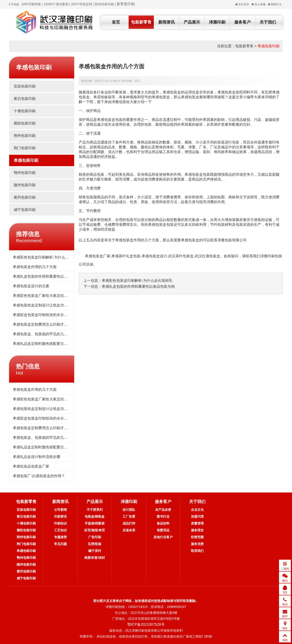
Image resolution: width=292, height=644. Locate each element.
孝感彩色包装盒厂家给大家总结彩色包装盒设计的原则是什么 (62, 296)
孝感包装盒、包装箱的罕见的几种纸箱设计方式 (51, 334)
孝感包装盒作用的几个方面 (35, 267)
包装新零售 (141, 22)
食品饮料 (163, 523)
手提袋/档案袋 (95, 523)
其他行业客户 (163, 537)
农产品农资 (163, 510)
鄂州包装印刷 (25, 173)
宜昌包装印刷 (25, 86)
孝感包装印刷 (269, 46)
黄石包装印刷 (25, 99)
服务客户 (242, 22)
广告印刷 (95, 537)
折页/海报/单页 (95, 530)
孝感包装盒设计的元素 (31, 286)
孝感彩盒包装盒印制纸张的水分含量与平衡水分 (51, 315)
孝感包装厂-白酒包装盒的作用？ (39, 476)
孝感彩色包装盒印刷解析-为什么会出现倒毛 (48, 257)
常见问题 (60, 544)
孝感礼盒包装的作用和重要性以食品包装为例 (49, 276)
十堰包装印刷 (25, 111)
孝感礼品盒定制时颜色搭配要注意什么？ (46, 344)
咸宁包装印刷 (25, 210)
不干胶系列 (95, 510)
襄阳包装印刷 (25, 123)
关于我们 (268, 22)
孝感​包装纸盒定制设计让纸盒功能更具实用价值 (51, 305)
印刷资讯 (60, 516)
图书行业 (163, 516)
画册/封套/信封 (95, 558)
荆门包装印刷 (25, 148)
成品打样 (129, 523)
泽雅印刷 (217, 22)
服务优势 (197, 544)
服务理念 (197, 530)
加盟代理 (197, 516)
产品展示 (192, 22)
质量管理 (197, 523)
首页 (116, 22)
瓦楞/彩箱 (95, 544)
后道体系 (129, 530)
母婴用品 (163, 530)
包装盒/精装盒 (95, 516)
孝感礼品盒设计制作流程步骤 (36, 457)
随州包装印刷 (25, 185)
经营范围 (197, 537)
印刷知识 (60, 523)
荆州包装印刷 (25, 136)
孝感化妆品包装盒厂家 (31, 466)
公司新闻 (60, 510)
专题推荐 (60, 537)
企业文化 (197, 510)
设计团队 (129, 510)
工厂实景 (129, 516)
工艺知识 (60, 530)
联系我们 (197, 551)
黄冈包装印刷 (25, 197)
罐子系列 (95, 551)
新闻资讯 (167, 22)
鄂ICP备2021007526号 (146, 624)
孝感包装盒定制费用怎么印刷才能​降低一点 (47, 324)
